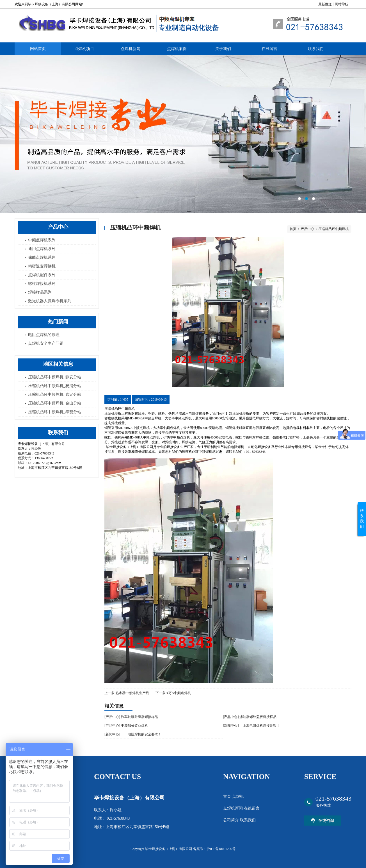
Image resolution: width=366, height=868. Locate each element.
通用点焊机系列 (42, 249)
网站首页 (38, 49)
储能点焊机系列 (42, 257)
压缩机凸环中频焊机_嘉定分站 (55, 395)
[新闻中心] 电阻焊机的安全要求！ (133, 734)
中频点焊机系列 (42, 240)
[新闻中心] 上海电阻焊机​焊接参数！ (251, 726)
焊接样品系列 (40, 292)
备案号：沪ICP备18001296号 (214, 849)
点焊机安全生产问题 (46, 343)
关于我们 (223, 49)
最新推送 (325, 4)
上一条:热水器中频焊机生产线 (127, 693)
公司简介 (232, 820)
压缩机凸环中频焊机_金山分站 (55, 403)
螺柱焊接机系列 (42, 284)
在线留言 (269, 49)
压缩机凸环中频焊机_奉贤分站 (55, 412)
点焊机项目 (84, 49)
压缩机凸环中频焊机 (333, 229)
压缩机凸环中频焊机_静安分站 (55, 377)
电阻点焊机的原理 (44, 335)
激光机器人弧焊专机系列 (50, 301)
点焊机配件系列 (42, 275)
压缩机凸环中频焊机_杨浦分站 (55, 386)
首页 (293, 229)
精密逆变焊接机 (42, 266)
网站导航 (342, 4)
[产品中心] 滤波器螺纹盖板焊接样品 (250, 717)
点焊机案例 (177, 49)
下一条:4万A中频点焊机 (173, 693)
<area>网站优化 (183, 134)
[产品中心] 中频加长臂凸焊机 (126, 726)
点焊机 (238, 797)
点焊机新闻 (131, 49)
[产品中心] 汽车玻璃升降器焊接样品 (131, 717)
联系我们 (316, 49)
